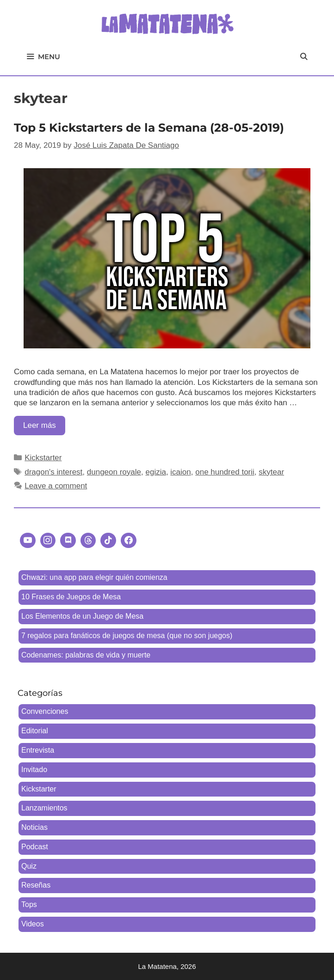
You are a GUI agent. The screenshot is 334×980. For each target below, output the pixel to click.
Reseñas (36, 885)
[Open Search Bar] (304, 57)
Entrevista (38, 750)
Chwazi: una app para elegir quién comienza (94, 577)
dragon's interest (53, 472)
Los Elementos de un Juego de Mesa (82, 616)
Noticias (34, 827)
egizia (155, 472)
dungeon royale (114, 472)
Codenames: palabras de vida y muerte (86, 655)
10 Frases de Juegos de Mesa (71, 597)
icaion (180, 472)
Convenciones (45, 711)
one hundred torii (225, 472)
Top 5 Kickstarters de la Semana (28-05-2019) (149, 128)
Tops (29, 904)
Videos (33, 924)
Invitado (34, 770)
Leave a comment (56, 486)
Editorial (35, 731)
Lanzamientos (44, 808)
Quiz (29, 866)
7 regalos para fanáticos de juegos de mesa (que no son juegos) (127, 636)
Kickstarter (43, 458)
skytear (271, 472)
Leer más (44, 428)
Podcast (35, 847)
